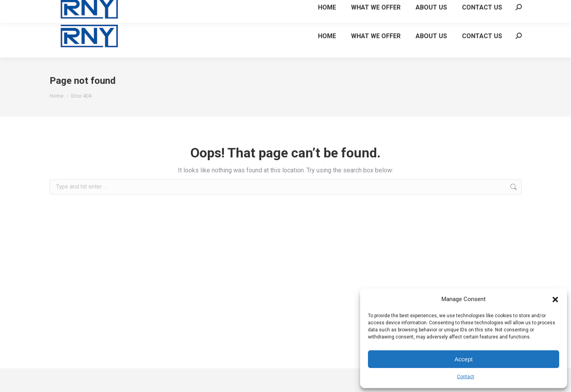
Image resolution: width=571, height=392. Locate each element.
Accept (464, 359)
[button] (555, 300)
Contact (466, 377)
